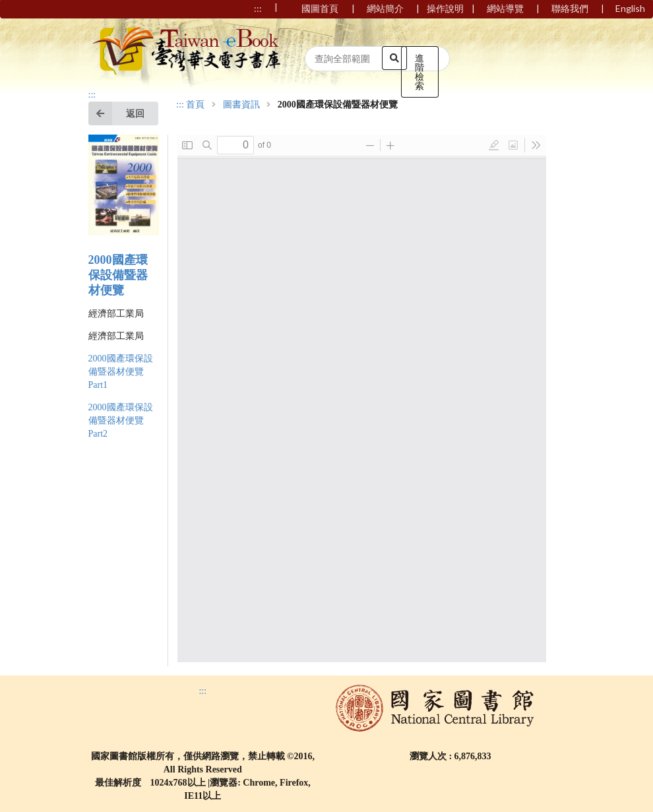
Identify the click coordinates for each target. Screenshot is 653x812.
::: (92, 95)
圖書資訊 (241, 105)
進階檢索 (420, 72)
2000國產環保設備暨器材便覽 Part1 (121, 372)
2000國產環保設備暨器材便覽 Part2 (121, 421)
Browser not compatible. (362, 398)
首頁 (195, 105)
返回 (116, 113)
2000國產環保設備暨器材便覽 (118, 275)
